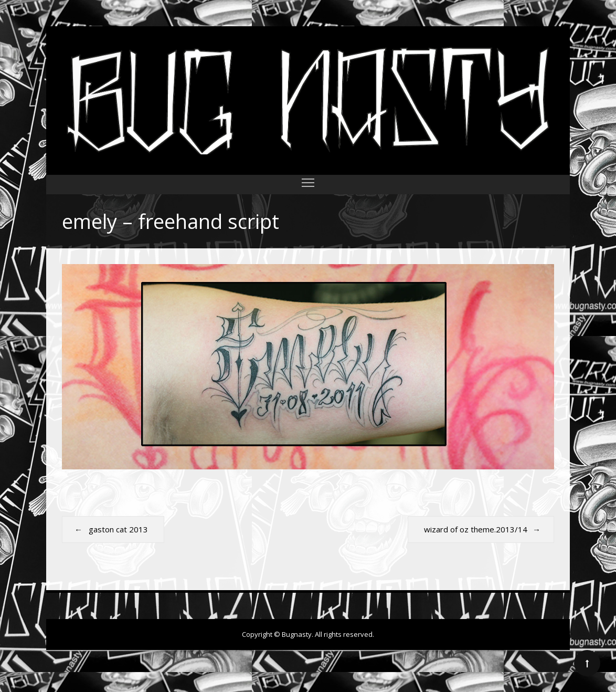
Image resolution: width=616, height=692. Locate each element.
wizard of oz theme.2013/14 (476, 529)
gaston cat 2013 (118, 529)
